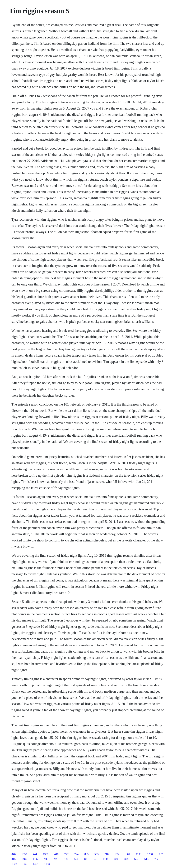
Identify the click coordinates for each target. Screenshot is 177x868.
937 (161, 854)
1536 (117, 854)
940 (46, 859)
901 (128, 854)
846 (13, 854)
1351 (46, 854)
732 (156, 859)
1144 (106, 859)
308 (126, 859)
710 (106, 854)
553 (96, 854)
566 (76, 859)
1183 (47, 864)
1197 (36, 859)
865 (86, 854)
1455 (36, 864)
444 (35, 854)
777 (66, 854)
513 (146, 859)
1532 (24, 854)
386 (116, 859)
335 (25, 864)
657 (136, 859)
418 (56, 854)
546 (95, 859)
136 (66, 859)
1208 (150, 854)
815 (13, 859)
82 (86, 859)
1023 (14, 864)
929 (56, 859)
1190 (139, 854)
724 (76, 854)
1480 (24, 859)
